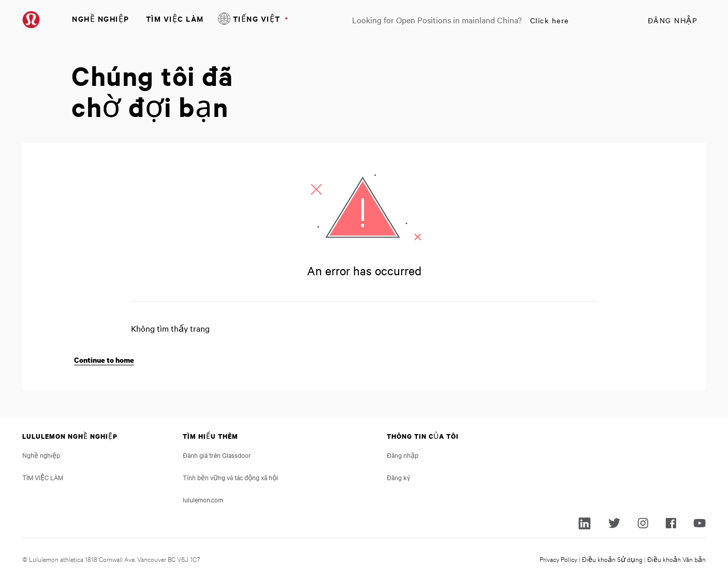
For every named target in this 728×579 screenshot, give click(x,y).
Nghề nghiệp (101, 18)
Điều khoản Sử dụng (612, 559)
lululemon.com (203, 499)
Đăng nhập (673, 20)
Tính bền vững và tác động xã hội (230, 477)
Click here (550, 20)
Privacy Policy (558, 559)
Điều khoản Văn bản (676, 559)
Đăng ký (398, 477)
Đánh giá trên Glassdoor (217, 455)
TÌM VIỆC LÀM (175, 18)
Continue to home (104, 360)
